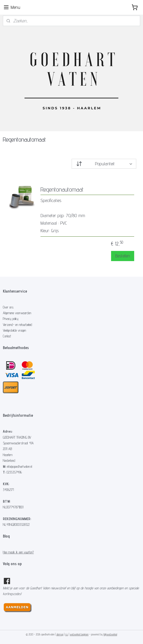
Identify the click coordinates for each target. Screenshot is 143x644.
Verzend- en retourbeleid (18, 325)
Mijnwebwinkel (110, 634)
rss (67, 634)
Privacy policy (11, 319)
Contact (7, 336)
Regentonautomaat (62, 190)
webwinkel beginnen (79, 634)
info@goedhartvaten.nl (19, 466)
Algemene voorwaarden (17, 313)
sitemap (60, 634)
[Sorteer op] (104, 164)
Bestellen (123, 256)
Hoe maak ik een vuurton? (18, 552)
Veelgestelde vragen (14, 330)
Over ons (8, 307)
